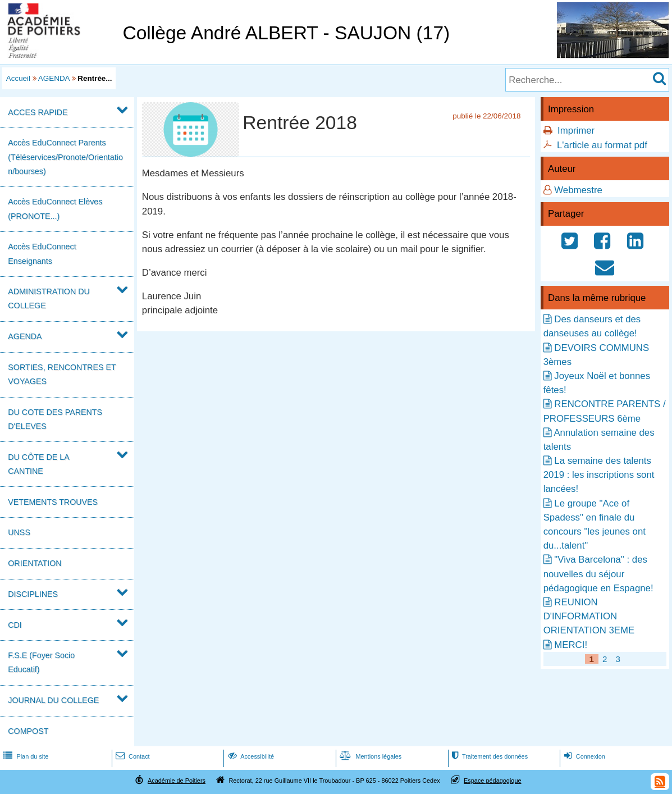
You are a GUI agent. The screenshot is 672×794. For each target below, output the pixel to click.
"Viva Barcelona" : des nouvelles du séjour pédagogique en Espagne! (598, 574)
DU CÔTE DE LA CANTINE (38, 464)
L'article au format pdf (602, 145)
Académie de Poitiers (177, 781)
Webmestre (578, 190)
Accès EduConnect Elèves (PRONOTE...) (55, 209)
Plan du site (25, 756)
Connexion (584, 756)
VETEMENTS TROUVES (53, 502)
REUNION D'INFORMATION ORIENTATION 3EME (589, 616)
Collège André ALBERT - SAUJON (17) (286, 33)
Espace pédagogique (493, 781)
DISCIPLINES (33, 594)
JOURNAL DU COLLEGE (53, 700)
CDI (15, 625)
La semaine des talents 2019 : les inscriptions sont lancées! (599, 475)
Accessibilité (250, 756)
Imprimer (576, 131)
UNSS (19, 532)
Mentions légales (369, 756)
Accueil (18, 78)
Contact (132, 756)
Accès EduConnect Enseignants (42, 254)
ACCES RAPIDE (38, 112)
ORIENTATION (35, 563)
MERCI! (571, 645)
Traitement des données (489, 756)
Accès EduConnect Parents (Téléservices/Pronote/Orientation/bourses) (65, 157)
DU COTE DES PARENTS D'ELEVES (55, 419)
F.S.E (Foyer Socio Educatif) (41, 662)
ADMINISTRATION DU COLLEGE (49, 298)
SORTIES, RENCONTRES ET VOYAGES (62, 374)
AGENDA (54, 78)
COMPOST (28, 731)
